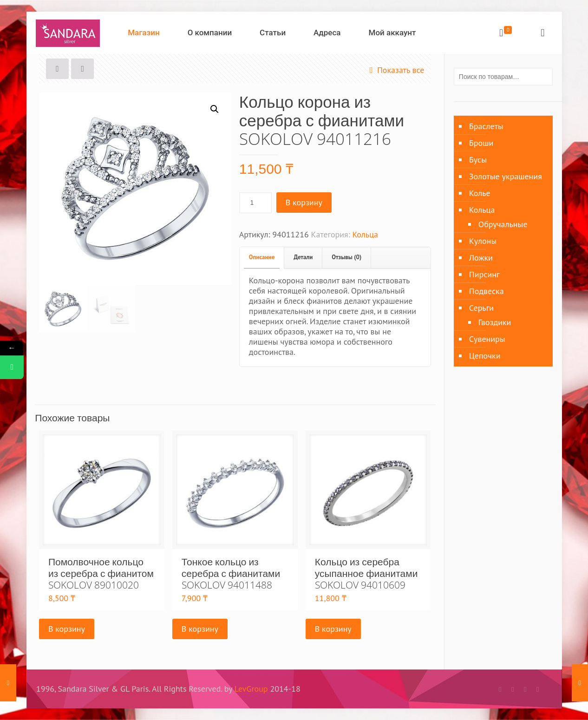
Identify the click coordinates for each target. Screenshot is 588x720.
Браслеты (486, 126)
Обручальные (503, 224)
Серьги (481, 308)
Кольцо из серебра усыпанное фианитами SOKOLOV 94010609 (366, 573)
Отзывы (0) (346, 257)
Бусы (478, 160)
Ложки (481, 258)
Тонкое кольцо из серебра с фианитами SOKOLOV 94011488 (231, 573)
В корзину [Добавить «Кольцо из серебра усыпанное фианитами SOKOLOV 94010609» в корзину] (333, 629)
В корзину (304, 202)
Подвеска (487, 291)
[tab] (262, 258)
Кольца (365, 234)
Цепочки (485, 356)
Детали (303, 257)
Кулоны (483, 241)
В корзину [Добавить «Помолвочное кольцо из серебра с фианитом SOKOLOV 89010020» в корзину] (67, 629)
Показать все (395, 70)
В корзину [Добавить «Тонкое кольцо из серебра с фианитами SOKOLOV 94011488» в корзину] (200, 629)
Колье (480, 193)
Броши (481, 143)
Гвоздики (495, 322)
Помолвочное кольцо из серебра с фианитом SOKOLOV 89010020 (101, 573)
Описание (262, 257)
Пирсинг (484, 274)
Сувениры (487, 339)
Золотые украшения (506, 176)
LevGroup (251, 689)
